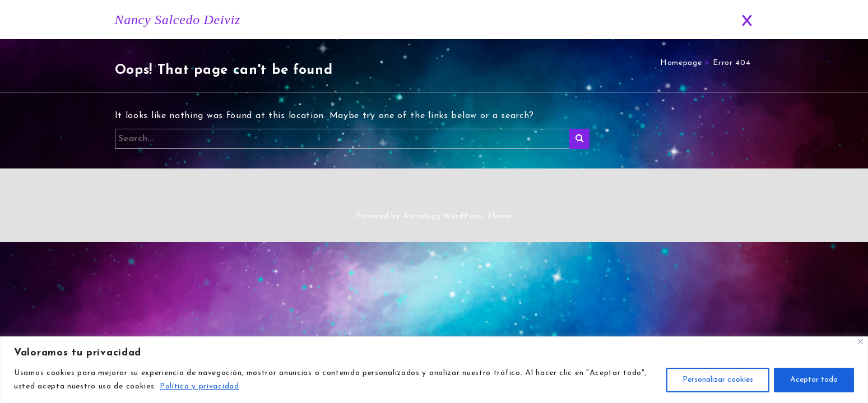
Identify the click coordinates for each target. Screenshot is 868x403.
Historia (464, 20)
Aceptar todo (814, 380)
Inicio (418, 20)
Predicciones (634, 20)
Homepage (681, 63)
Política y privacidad (199, 386)
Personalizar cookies (718, 380)
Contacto (697, 20)
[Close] (860, 342)
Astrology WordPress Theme (458, 217)
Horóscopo (521, 20)
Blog (576, 20)
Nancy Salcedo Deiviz (178, 20)
